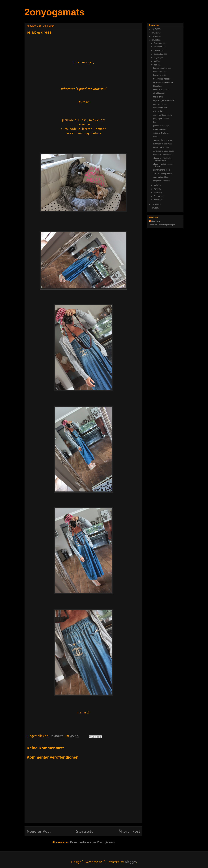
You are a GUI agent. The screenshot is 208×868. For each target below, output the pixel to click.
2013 (154, 204)
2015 (154, 36)
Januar (157, 200)
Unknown (156, 221)
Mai (155, 185)
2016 (154, 33)
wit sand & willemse (161, 133)
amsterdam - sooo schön (164, 151)
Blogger (130, 862)
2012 (154, 208)
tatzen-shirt (158, 97)
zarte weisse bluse (161, 177)
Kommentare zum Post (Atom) (92, 842)
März (156, 192)
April (156, 189)
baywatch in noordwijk (162, 144)
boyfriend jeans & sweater (164, 100)
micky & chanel (160, 129)
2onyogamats (54, 12)
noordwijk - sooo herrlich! (164, 155)
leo (155, 122)
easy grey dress (160, 104)
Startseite (85, 831)
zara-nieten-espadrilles (163, 174)
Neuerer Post (39, 831)
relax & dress (159, 111)
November (158, 47)
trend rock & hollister (162, 79)
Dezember (158, 43)
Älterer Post (129, 831)
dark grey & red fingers (163, 115)
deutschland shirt (160, 108)
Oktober (157, 50)
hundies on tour (160, 72)
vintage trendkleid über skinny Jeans (163, 159)
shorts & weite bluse (162, 90)
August (157, 58)
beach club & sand (161, 147)
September (159, 54)
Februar (157, 196)
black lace (157, 86)
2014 (154, 40)
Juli (155, 61)
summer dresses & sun (163, 140)
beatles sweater (160, 75)
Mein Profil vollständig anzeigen (162, 225)
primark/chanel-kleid (162, 170)
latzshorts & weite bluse (163, 82)
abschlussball (159, 93)
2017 (154, 29)
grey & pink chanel (161, 119)
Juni (156, 65)
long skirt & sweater (161, 181)
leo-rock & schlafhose (162, 68)
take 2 (156, 137)
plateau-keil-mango (161, 126)
